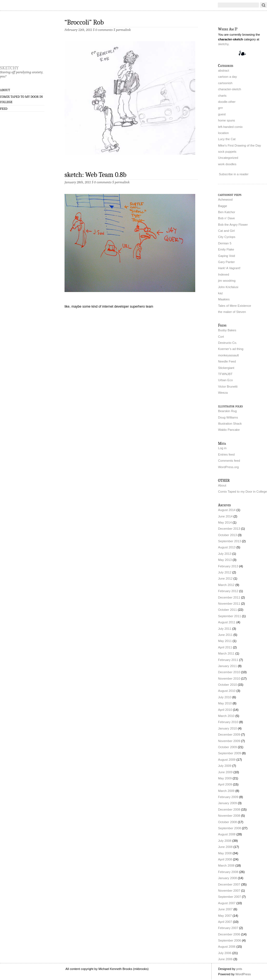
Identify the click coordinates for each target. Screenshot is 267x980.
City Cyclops (227, 237)
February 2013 (228, 566)
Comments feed (229, 461)
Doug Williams (228, 417)
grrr (220, 108)
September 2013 (230, 541)
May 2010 (225, 703)
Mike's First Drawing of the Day (239, 145)
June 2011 (225, 635)
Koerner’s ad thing (231, 349)
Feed (4, 109)
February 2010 (228, 722)
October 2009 (228, 747)
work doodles (227, 164)
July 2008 (225, 841)
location (223, 133)
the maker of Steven (232, 312)
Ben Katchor (227, 212)
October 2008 (228, 822)
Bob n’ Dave (227, 218)
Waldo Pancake (229, 430)
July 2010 (225, 697)
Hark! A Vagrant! (229, 268)
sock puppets (227, 152)
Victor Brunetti (228, 386)
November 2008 (229, 816)
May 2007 (225, 916)
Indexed (224, 274)
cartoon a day (228, 77)
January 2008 (228, 878)
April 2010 (225, 710)
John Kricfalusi (228, 287)
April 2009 (225, 784)
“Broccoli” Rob (84, 22)
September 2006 (230, 940)
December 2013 (229, 529)
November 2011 (229, 604)
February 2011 (228, 660)
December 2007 (229, 884)
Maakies (224, 299)
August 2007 (227, 903)
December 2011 (229, 597)
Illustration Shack (230, 424)
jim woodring (227, 281)
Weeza (223, 393)
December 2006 (229, 934)
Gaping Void (227, 256)
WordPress (243, 974)
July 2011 (225, 629)
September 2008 (230, 828)
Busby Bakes (227, 330)
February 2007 (228, 928)
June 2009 (225, 772)
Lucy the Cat (227, 139)
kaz (220, 293)
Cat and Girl (226, 231)
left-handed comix (230, 127)
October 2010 (228, 685)
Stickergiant (226, 368)
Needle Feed (227, 361)
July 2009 (225, 766)
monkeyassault (228, 355)
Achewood (225, 200)
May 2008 (225, 853)
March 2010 (226, 716)
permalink (123, 30)
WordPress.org (228, 467)
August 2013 (227, 547)
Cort (221, 337)
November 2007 (229, 891)
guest (222, 114)
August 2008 (227, 834)
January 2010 (228, 728)
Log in (222, 448)
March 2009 (226, 791)
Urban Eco (225, 380)
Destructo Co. (228, 343)
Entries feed (226, 454)
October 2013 (228, 535)
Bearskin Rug (227, 411)
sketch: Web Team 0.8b (96, 175)
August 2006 (227, 947)
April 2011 (225, 647)
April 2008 (225, 859)
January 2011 (228, 666)
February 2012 (228, 591)
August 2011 (227, 622)
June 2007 (225, 909)
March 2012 (226, 585)
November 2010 (229, 679)
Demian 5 (225, 243)
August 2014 (227, 510)
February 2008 (228, 872)
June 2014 (225, 516)
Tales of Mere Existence (235, 306)
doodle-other (227, 102)
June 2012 (225, 578)
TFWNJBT (225, 374)
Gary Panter (226, 262)
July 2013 (225, 554)
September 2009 (230, 753)
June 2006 (225, 959)
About (5, 90)
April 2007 (225, 922)
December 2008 (229, 809)
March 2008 (226, 865)
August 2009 (227, 760)
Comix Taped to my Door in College (21, 99)
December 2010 (229, 672)
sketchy (9, 67)
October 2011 (228, 610)
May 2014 (225, 522)
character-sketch (230, 89)
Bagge (222, 206)
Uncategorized (228, 158)
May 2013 (225, 560)
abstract (224, 70)
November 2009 (229, 741)
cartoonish (225, 83)
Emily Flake (226, 249)
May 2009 (225, 778)
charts (222, 96)
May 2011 (225, 641)
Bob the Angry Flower (233, 225)
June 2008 (225, 847)
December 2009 (229, 735)
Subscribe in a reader (234, 174)
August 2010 (227, 691)
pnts (239, 969)
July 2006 (225, 953)
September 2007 (230, 897)
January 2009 (228, 803)
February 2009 (228, 797)
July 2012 (225, 572)
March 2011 (226, 653)
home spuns (227, 120)
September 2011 (230, 616)
